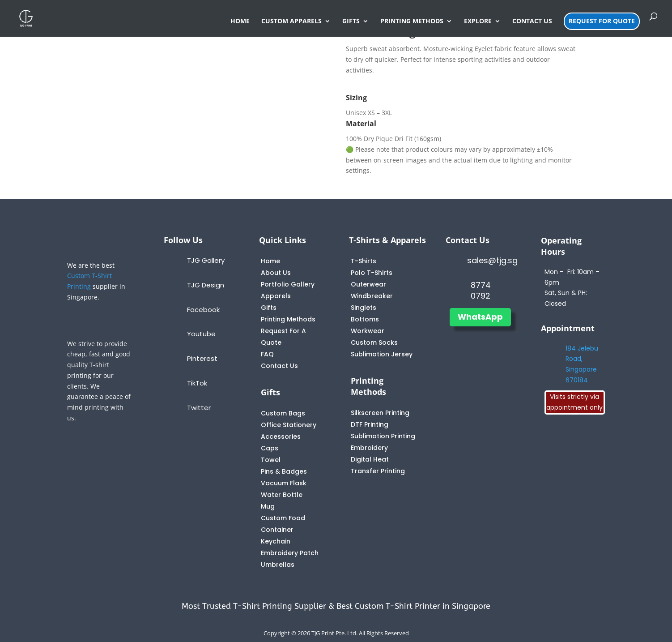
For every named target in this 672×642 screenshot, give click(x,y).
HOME (240, 21)
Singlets (364, 308)
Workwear (368, 331)
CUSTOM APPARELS (291, 21)
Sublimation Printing (383, 436)
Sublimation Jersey (382, 354)
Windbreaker (372, 296)
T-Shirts (364, 261)
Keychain (276, 541)
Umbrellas (278, 565)
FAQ (267, 354)
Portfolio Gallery (288, 284)
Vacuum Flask (284, 483)
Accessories (281, 437)
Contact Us (279, 366)
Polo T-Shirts (372, 273)
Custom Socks (374, 342)
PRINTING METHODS (412, 21)
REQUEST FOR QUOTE (602, 21)
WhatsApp (480, 317)
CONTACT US (532, 21)
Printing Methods (288, 319)
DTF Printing (370, 424)
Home (270, 261)
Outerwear (368, 284)
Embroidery (369, 448)
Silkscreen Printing (380, 413)
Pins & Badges (284, 471)
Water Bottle (282, 495)
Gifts (269, 308)
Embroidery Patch (290, 553)
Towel (271, 460)
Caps (270, 448)
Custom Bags (283, 413)
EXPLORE (478, 21)
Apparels (276, 296)
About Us (276, 273)
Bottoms (365, 319)
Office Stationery (289, 425)
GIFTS (351, 21)
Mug (268, 506)
